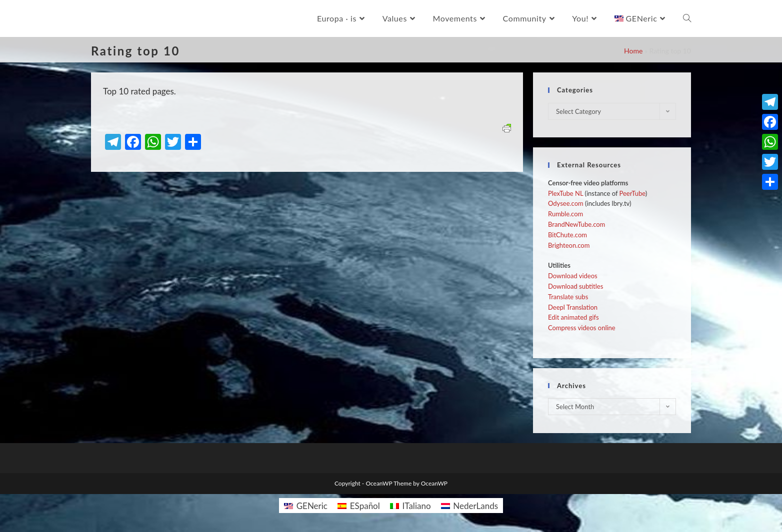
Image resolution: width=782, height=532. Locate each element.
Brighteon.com (569, 245)
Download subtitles (575, 286)
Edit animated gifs (573, 317)
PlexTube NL (565, 193)
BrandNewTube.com (576, 224)
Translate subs (568, 297)
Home (633, 51)
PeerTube (632, 193)
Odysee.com (566, 203)
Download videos (573, 276)
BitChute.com (567, 235)
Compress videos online (582, 328)
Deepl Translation (573, 307)
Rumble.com (565, 214)
